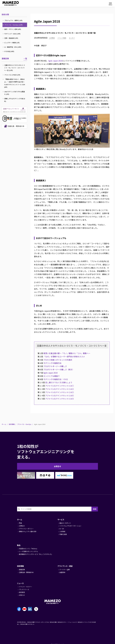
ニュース (20, 583)
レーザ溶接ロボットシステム (28, 551)
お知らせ (22, 595)
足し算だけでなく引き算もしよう (59, 382)
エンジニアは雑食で (52, 376)
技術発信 (22, 592)
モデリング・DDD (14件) (12, 34)
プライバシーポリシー (26, 529)
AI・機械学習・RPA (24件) (12, 47)
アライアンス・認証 (65, 566)
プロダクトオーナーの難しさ (55, 366)
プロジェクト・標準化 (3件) (13, 20)
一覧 (25, 58)
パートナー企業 (65, 570)
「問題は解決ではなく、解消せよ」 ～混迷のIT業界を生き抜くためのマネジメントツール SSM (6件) (14, 83)
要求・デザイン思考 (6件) (12, 29)
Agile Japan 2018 (55, 61)
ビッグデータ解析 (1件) (11, 43)
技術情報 (12, 424)
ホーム (4, 424)
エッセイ (72, 38)
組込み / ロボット (65, 523)
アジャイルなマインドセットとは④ (60, 395)
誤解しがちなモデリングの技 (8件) (14, 100)
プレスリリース (24, 589)
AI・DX (62, 529)
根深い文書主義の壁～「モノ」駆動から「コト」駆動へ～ (67, 353)
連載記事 (5, 58)
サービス (61, 520)
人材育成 (52, 38)
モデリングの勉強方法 (52, 363)
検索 (95, 509)
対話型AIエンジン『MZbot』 (28, 549)
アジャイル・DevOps (24, 424)
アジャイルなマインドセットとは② (60, 389)
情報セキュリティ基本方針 (28, 531)
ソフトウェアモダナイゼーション (70, 526)
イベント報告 (62, 38)
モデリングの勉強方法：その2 (56, 379)
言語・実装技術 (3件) (11, 38)
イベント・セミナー (26, 587)
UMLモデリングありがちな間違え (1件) (14, 93)
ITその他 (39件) (9, 51)
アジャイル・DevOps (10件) (13, 25)
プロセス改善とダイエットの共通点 (58, 360)
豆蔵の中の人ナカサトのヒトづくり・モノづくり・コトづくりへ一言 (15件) (14, 68)
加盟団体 (62, 572)
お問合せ (57, 466)
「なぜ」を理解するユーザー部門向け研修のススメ (64, 357)
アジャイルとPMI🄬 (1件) (12, 75)
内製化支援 (63, 534)
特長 (20, 523)
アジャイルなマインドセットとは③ (60, 392)
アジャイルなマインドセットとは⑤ (60, 399)
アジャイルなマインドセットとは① (60, 386)
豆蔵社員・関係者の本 (26, 572)
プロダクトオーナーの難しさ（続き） (59, 369)
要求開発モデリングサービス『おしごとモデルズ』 (36, 554)
